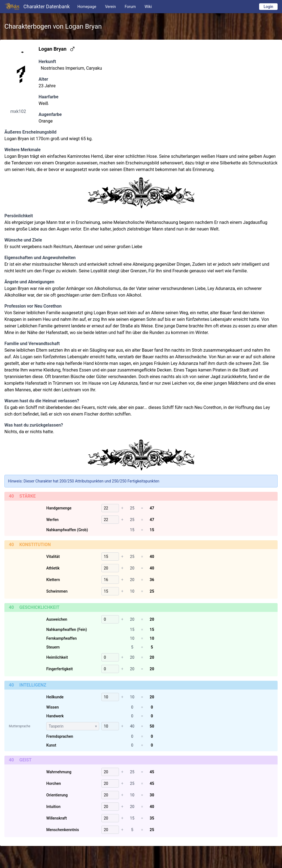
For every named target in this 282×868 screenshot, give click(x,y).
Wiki (148, 7)
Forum (130, 7)
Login (268, 7)
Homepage (87, 7)
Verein (110, 7)
